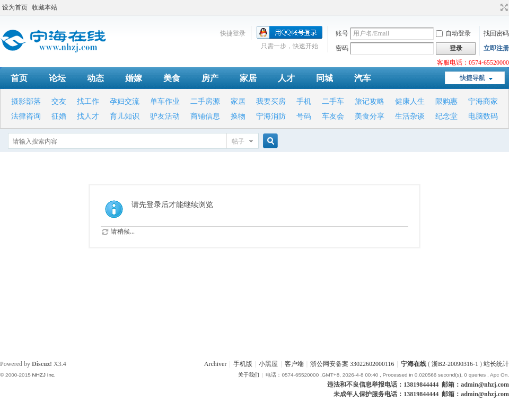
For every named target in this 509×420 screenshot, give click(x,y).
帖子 (238, 141)
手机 (304, 101)
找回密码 (496, 33)
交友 (59, 101)
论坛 (57, 78)
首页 (19, 78)
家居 (248, 78)
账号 (342, 33)
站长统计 (496, 364)
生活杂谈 (410, 116)
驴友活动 (165, 116)
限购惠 (446, 101)
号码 (304, 116)
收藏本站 (45, 7)
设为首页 (15, 7)
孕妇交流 (125, 101)
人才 (286, 78)
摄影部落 (26, 101)
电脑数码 (483, 116)
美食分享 (370, 116)
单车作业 (165, 101)
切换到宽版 (503, 7)
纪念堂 (446, 116)
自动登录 (453, 33)
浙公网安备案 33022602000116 (352, 364)
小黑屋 (268, 364)
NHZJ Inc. (43, 375)
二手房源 (205, 101)
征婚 (59, 116)
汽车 (363, 78)
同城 (324, 78)
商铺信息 (205, 116)
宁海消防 (271, 116)
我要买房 (271, 101)
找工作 (88, 101)
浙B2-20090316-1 (455, 364)
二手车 (333, 101)
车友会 (333, 116)
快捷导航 (472, 78)
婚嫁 (134, 78)
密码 (342, 48)
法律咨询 (26, 116)
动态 (95, 78)
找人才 (88, 116)
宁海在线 (414, 364)
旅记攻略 (370, 101)
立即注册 (496, 48)
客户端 (294, 364)
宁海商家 (483, 101)
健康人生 (410, 101)
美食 (172, 78)
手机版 (243, 364)
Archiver (216, 364)
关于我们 (249, 375)
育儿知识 (125, 116)
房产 (210, 78)
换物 (238, 116)
